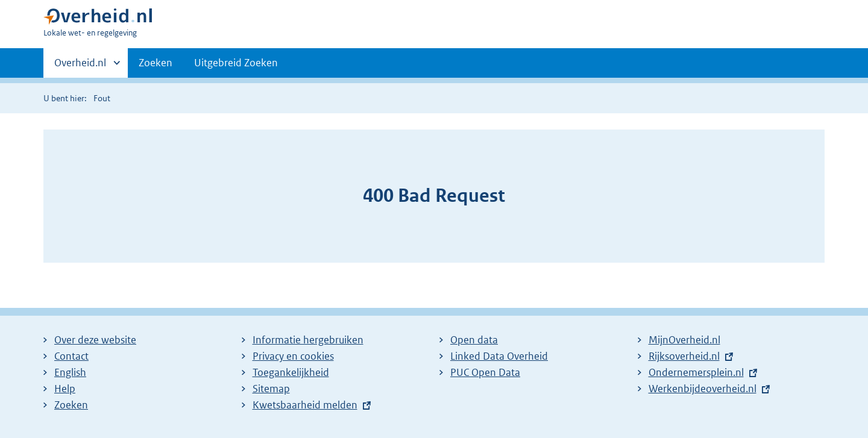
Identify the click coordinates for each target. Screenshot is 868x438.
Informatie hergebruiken (308, 340)
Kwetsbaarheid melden (305, 405)
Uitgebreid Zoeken (236, 63)
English (70, 372)
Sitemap (271, 389)
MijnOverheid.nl (684, 340)
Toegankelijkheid (291, 372)
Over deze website (95, 340)
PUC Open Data (485, 372)
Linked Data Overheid (499, 356)
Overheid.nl (80, 66)
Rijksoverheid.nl (684, 356)
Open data (474, 340)
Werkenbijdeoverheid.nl (703, 389)
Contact (71, 356)
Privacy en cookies (293, 356)
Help (65, 389)
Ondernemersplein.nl (696, 372)
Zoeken (156, 63)
